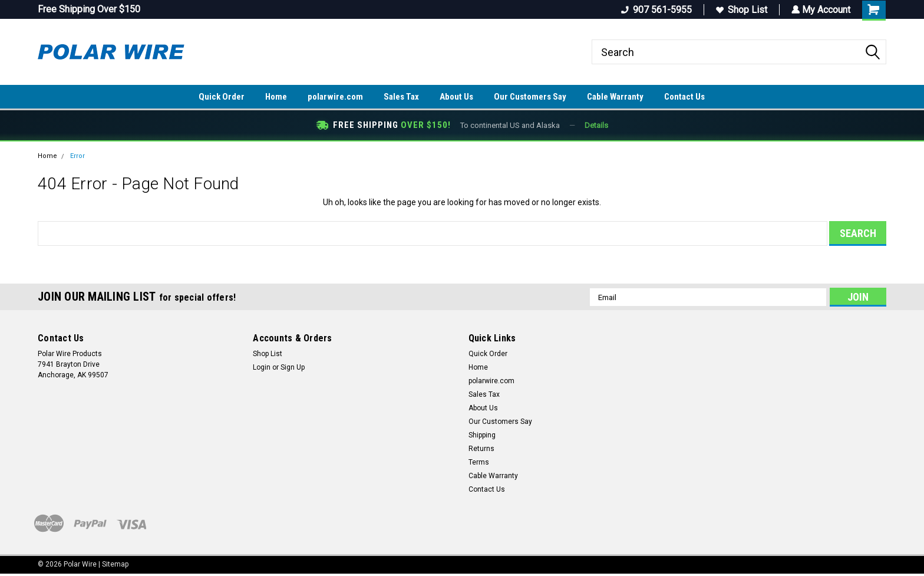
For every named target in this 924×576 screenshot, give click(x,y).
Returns (481, 449)
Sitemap (115, 564)
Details (596, 125)
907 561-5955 (655, 10)
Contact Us (684, 97)
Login (262, 367)
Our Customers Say (530, 97)
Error (77, 156)
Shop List (740, 10)
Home (276, 97)
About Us (456, 97)
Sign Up (293, 367)
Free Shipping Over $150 (89, 9)
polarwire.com (335, 97)
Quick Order (222, 97)
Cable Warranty (615, 97)
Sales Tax (401, 97)
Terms (479, 462)
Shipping (482, 435)
